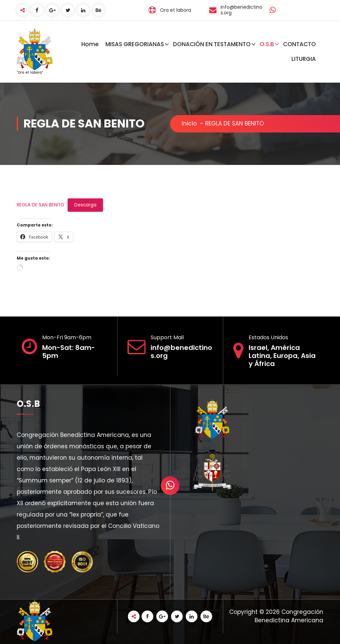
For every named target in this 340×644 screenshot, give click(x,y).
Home (90, 44)
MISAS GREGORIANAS (135, 44)
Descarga (85, 205)
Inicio (189, 123)
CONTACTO (300, 44)
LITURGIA (304, 59)
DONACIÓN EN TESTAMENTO (212, 44)
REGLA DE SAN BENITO (40, 205)
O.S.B (267, 44)
